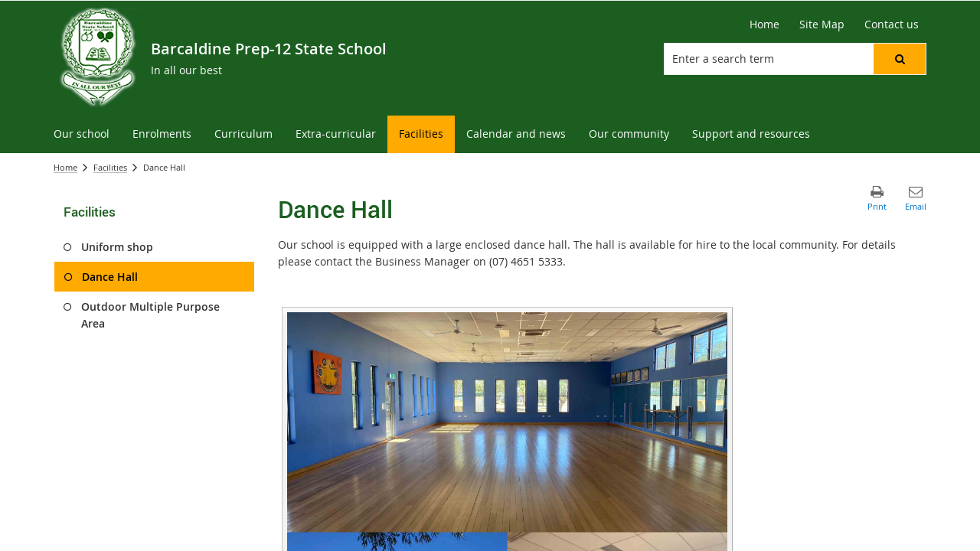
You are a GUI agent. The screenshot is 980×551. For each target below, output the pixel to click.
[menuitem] (82, 134)
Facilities (110, 167)
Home (65, 167)
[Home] (764, 24)
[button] (900, 59)
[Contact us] (892, 24)
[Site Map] (822, 24)
